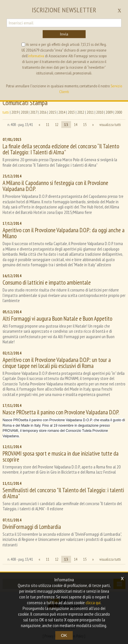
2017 (34, 112)
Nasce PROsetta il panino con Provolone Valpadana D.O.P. (61, 412)
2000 (119, 112)
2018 (24, 112)
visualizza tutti (110, 125)
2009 (109, 112)
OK (64, 635)
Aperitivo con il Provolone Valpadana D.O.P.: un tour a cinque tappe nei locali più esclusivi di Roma (57, 363)
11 (48, 125)
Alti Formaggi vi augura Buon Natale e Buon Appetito (57, 319)
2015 (52, 112)
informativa (36, 56)
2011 (90, 112)
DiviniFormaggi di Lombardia (32, 527)
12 (57, 125)
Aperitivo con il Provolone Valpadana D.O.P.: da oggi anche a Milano (64, 233)
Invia (64, 34)
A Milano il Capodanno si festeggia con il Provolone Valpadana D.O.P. (55, 186)
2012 (81, 112)
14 (76, 125)
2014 (62, 112)
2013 (71, 112)
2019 (15, 112)
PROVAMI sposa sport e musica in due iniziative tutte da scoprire (61, 456)
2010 (100, 112)
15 (85, 125)
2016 (43, 112)
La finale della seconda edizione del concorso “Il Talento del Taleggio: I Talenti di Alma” (61, 149)
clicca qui (93, 602)
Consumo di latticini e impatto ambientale (47, 282)
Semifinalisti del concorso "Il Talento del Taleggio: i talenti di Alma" (63, 493)
